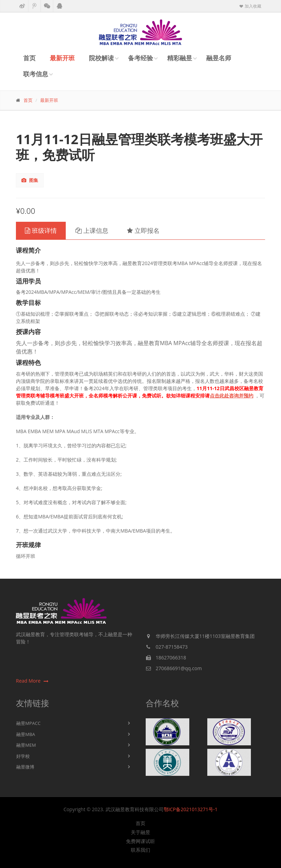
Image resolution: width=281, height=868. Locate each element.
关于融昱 (140, 832)
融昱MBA (26, 734)
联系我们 (140, 850)
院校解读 (101, 58)
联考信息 (36, 74)
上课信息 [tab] (92, 230)
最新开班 (62, 58)
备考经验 (140, 58)
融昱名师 (219, 58)
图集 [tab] (30, 180)
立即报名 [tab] (143, 230)
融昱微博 (25, 767)
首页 (29, 58)
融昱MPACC (28, 723)
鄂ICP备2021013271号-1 (191, 809)
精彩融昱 (180, 58)
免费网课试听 (140, 841)
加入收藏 (250, 6)
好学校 (23, 756)
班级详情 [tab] (41, 230)
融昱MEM (26, 745)
